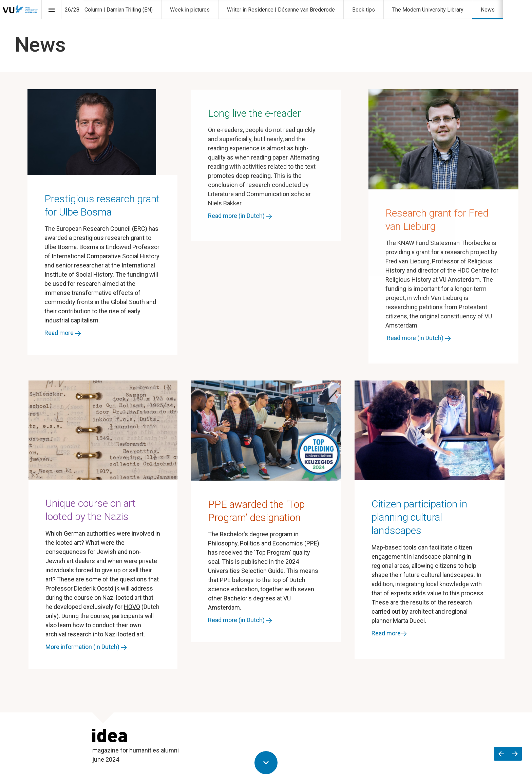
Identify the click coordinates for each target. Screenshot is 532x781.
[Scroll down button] (266, 763)
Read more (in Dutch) (237, 216)
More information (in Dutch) (83, 647)
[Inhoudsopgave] (51, 10)
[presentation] (266, 36)
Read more (60, 333)
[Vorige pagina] (501, 754)
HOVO (132, 607)
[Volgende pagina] (515, 754)
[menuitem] (119, 10)
